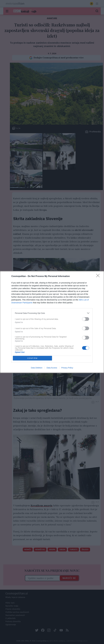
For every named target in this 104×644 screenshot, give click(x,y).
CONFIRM (32, 358)
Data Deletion (37, 368)
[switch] (86, 319)
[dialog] (52, 322)
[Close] (99, 276)
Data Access (52, 368)
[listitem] (52, 313)
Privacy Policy (67, 368)
